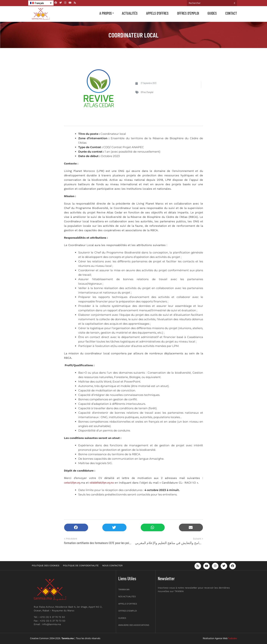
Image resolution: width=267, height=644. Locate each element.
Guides (212, 13)
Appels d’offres (157, 13)
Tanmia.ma (124, 589)
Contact (231, 13)
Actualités (130, 13)
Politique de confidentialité (81, 566)
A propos (106, 13)
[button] (76, 527)
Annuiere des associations (134, 625)
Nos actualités (127, 597)
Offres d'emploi (147, 92)
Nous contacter (112, 566)
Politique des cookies (46, 566)
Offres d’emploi (188, 13)
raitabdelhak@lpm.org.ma (102, 482)
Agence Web (221, 638)
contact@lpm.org (72, 482)
